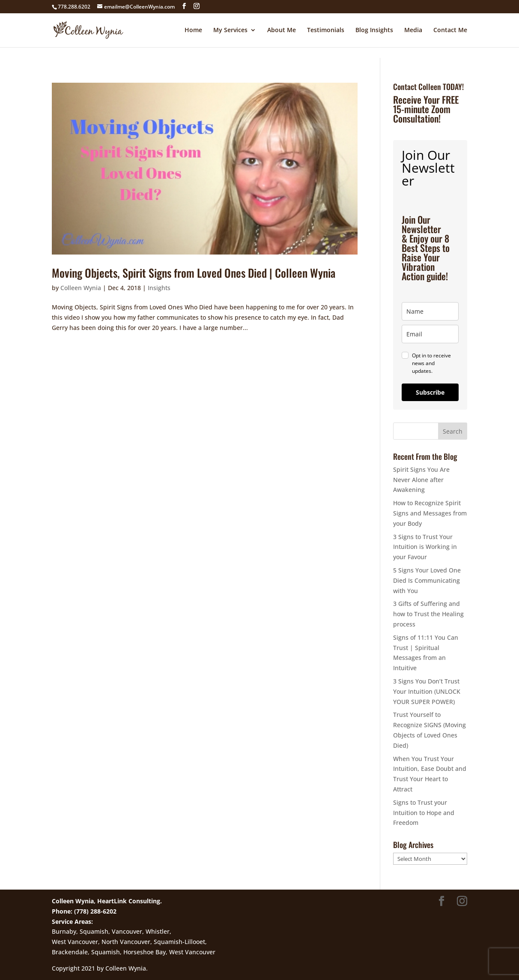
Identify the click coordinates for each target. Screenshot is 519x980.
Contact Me (450, 30)
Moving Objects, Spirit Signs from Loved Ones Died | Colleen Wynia (194, 273)
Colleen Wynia (81, 288)
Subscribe (430, 392)
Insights (159, 288)
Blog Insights (374, 30)
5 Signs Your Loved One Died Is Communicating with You (427, 580)
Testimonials (326, 30)
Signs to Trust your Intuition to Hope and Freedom (424, 813)
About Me (282, 30)
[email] (430, 334)
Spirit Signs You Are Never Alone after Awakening (421, 480)
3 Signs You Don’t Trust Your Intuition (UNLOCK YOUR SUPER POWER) (427, 691)
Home (193, 30)
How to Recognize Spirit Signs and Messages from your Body (430, 513)
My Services (230, 30)
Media (413, 30)
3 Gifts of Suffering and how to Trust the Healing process (428, 614)
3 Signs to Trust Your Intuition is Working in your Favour (425, 547)
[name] (430, 311)
